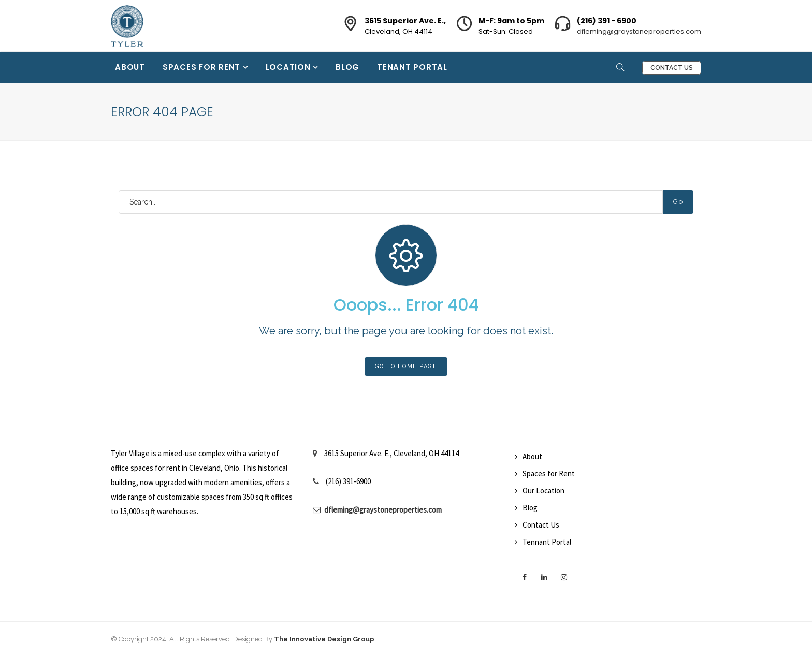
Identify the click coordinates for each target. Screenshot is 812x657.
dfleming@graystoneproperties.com (639, 31)
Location (289, 67)
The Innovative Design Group (324, 639)
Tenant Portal (412, 67)
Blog (347, 67)
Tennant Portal (547, 542)
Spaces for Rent (203, 67)
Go (678, 202)
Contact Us (672, 68)
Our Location (543, 491)
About (130, 67)
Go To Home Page (406, 366)
